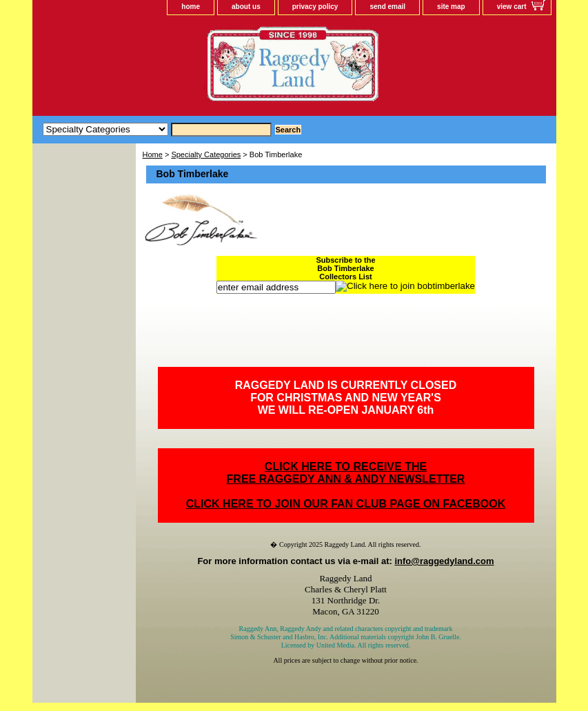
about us (246, 7)
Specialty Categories (206, 154)
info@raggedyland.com (444, 561)
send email (387, 7)
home (191, 7)
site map (451, 7)
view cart (512, 7)
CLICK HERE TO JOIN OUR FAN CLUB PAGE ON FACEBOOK (346, 504)
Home (153, 154)
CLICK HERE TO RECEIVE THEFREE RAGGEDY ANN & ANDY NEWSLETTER (346, 473)
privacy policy (315, 7)
